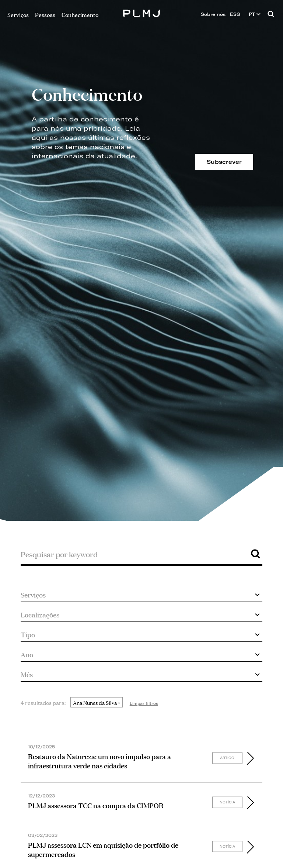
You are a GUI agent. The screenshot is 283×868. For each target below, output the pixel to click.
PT (255, 14)
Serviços (18, 14)
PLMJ (142, 12)
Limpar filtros (144, 703)
